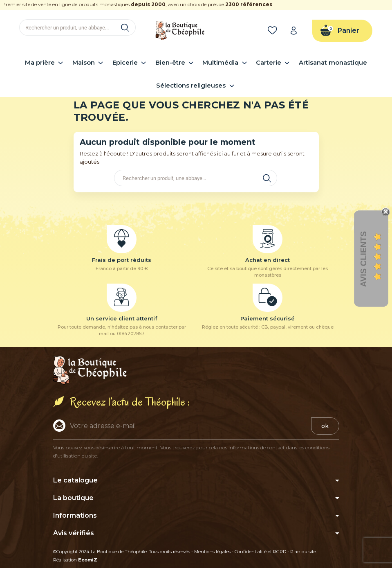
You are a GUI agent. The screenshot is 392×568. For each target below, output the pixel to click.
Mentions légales (212, 552)
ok (325, 426)
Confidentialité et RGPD (260, 552)
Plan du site (303, 552)
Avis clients (363, 259)
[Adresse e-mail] (182, 426)
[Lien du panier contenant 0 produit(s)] (342, 31)
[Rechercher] (77, 27)
